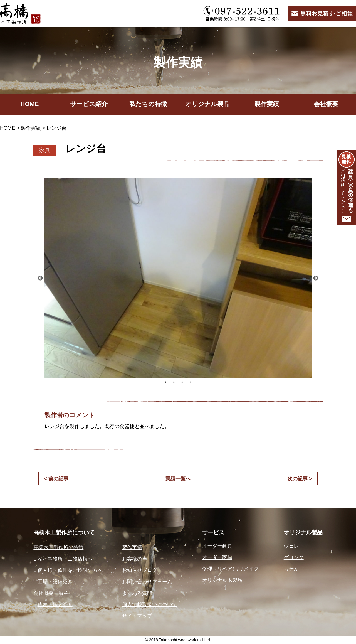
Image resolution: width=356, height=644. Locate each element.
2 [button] (174, 382)
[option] (178, 278)
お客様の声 (135, 559)
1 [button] (165, 382)
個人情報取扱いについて (150, 604)
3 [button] (182, 382)
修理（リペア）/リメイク (230, 569)
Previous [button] (40, 278)
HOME (30, 104)
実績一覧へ (178, 479)
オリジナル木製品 (222, 580)
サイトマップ (137, 616)
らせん (291, 569)
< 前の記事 (56, 479)
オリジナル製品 (207, 104)
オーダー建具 (217, 546)
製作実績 (267, 104)
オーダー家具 (217, 557)
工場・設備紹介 (55, 582)
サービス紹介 (89, 104)
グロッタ (294, 557)
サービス (213, 532)
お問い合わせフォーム (147, 582)
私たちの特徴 (148, 104)
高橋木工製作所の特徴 (58, 547)
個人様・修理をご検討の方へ (70, 570)
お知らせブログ (140, 570)
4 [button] (191, 382)
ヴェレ (291, 546)
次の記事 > (300, 479)
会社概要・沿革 (51, 593)
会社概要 (326, 104)
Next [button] (316, 278)
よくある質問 (137, 593)
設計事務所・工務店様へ (65, 559)
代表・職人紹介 (55, 604)
